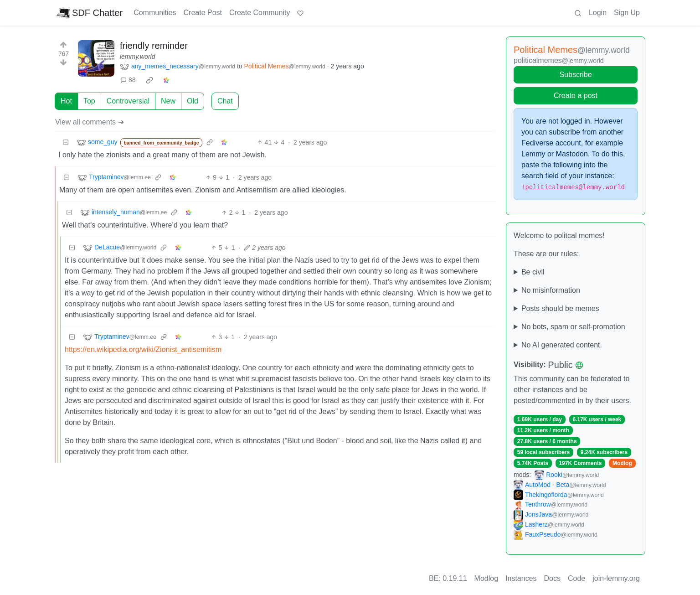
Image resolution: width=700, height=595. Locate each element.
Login (598, 13)
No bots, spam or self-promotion (573, 327)
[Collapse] (66, 142)
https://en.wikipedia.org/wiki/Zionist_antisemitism (143, 349)
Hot (66, 101)
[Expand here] (96, 58)
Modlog (622, 463)
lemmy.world (138, 57)
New (168, 101)
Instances (521, 578)
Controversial (128, 101)
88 (128, 80)
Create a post (576, 96)
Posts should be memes (560, 308)
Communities (155, 13)
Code (576, 578)
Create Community (260, 13)
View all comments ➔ (90, 122)
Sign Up (627, 13)
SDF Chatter (90, 13)
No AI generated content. (562, 345)
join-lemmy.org (616, 578)
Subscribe (575, 75)
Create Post (203, 13)
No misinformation (551, 290)
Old (193, 101)
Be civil (533, 272)
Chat (225, 101)
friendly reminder (154, 46)
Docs (552, 578)
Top (89, 101)
